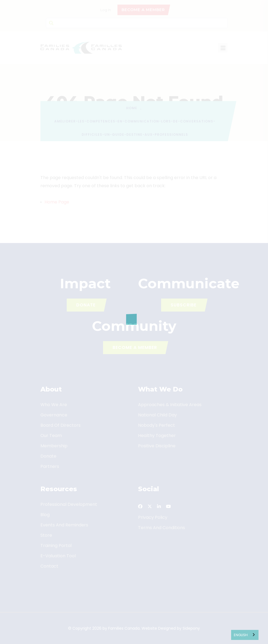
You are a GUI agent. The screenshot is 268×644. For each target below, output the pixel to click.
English (241, 635)
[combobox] (245, 635)
